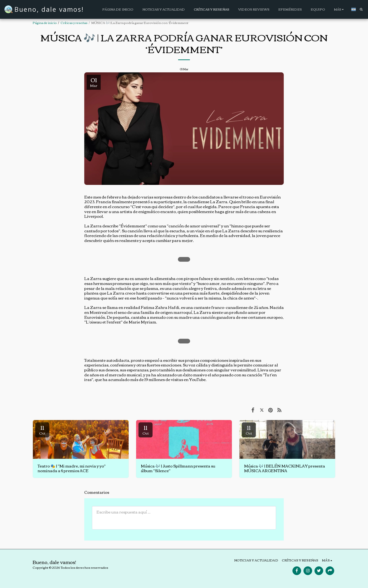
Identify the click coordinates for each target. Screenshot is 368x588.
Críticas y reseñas (74, 23)
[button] (361, 9)
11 (42, 429)
